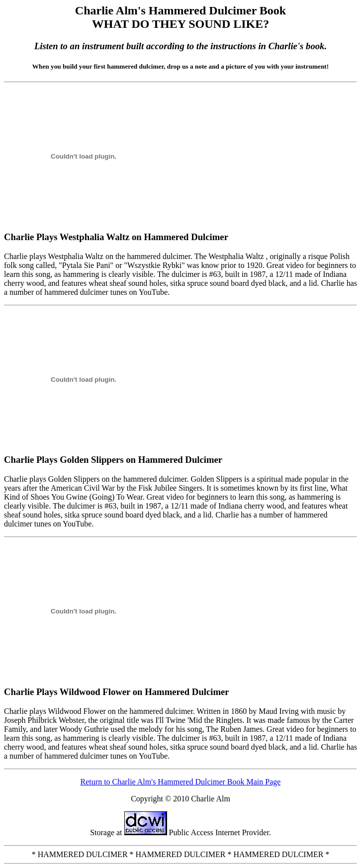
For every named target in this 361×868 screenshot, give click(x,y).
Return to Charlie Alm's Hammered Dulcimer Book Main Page (181, 782)
